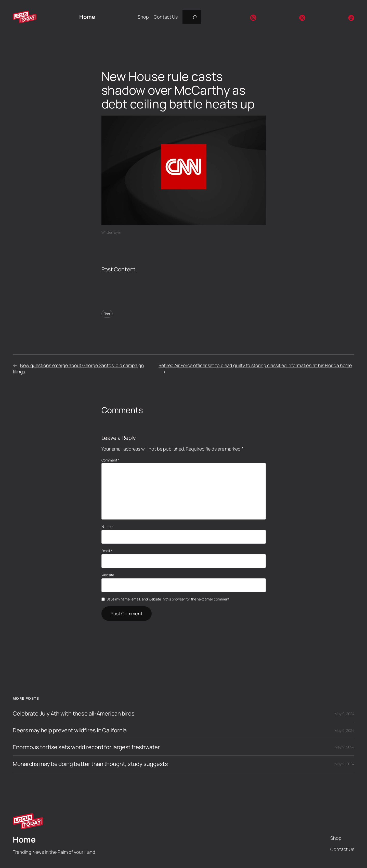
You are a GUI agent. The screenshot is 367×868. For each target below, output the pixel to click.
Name (107, 527)
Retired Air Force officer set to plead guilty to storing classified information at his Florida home (255, 365)
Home (87, 17)
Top (107, 314)
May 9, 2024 (344, 714)
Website (108, 575)
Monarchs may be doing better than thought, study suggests (90, 764)
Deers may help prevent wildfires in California (70, 730)
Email (107, 551)
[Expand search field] (192, 17)
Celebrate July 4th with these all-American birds (74, 714)
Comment (110, 460)
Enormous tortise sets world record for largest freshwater (86, 747)
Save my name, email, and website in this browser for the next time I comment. (168, 599)
